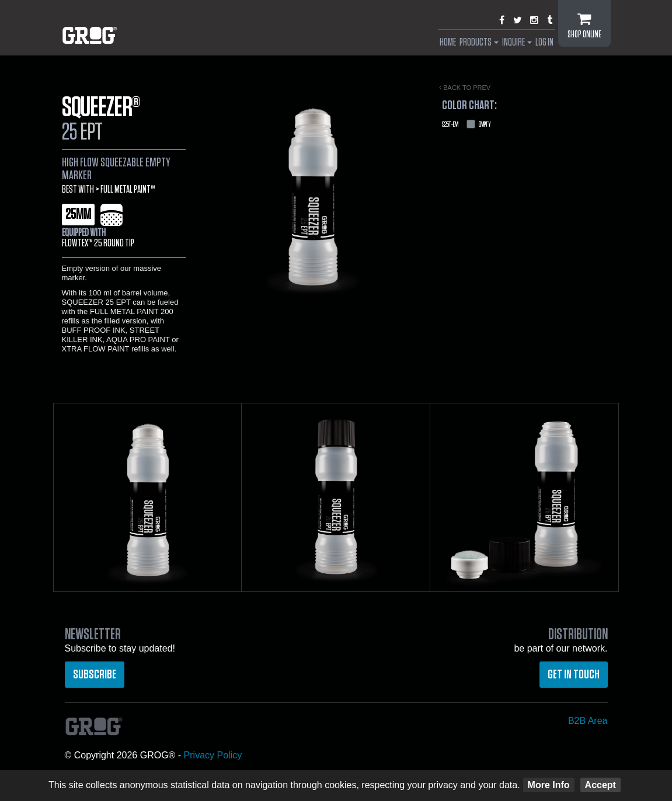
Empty (466, 124)
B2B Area (588, 721)
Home (448, 43)
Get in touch (574, 674)
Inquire (517, 43)
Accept (600, 785)
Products (479, 43)
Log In (544, 43)
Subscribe (95, 674)
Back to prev (465, 88)
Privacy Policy (213, 755)
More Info (549, 785)
